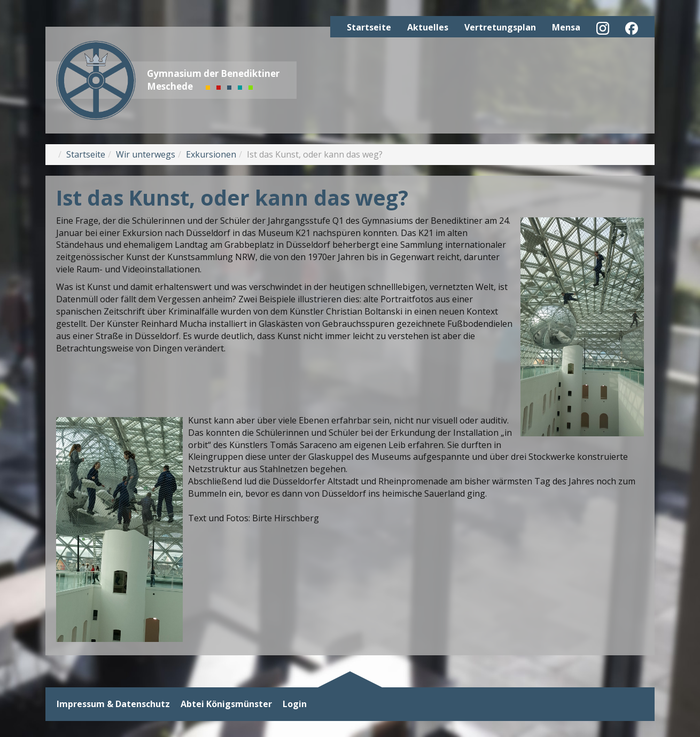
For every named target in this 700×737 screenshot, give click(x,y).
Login (295, 704)
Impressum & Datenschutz (113, 704)
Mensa (566, 27)
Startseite (369, 27)
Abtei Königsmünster (226, 704)
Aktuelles (428, 27)
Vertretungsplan (500, 27)
